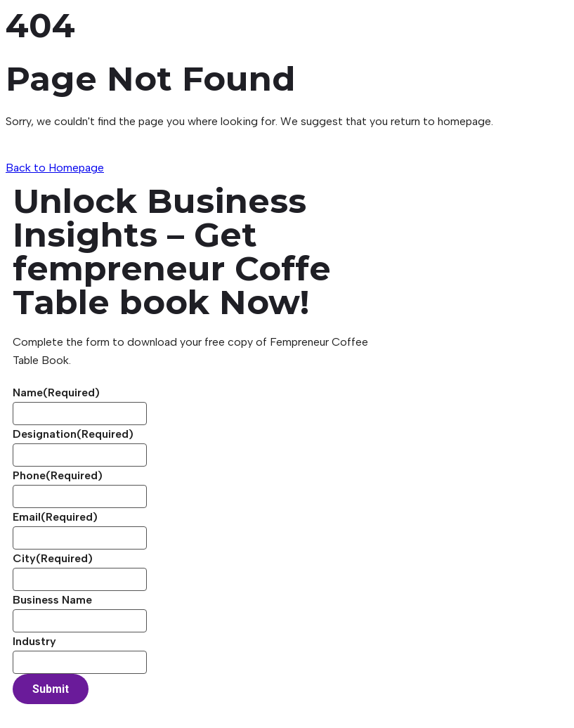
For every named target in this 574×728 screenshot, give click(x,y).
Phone (58, 475)
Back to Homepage (55, 168)
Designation (73, 434)
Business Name (52, 600)
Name (56, 392)
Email (55, 517)
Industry (34, 641)
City (53, 558)
